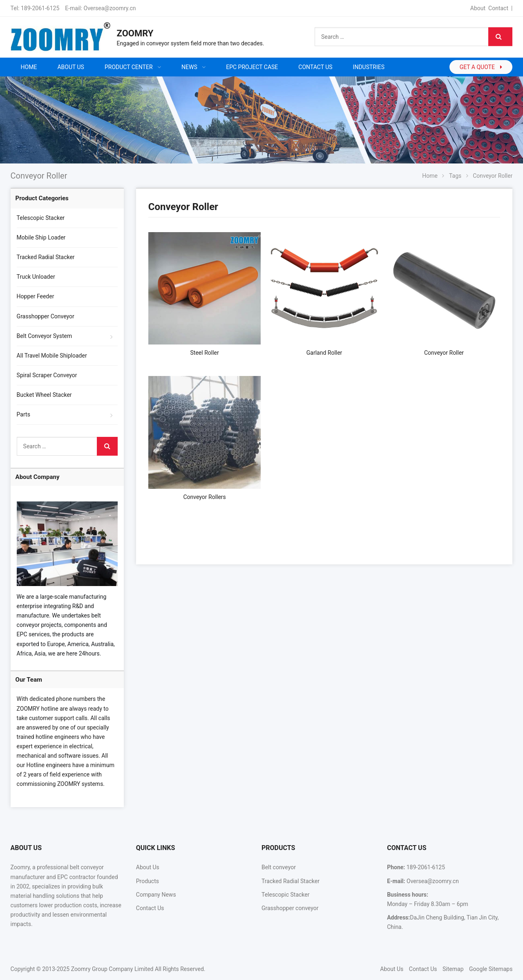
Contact (498, 8)
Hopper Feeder (36, 296)
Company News (156, 895)
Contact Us (150, 908)
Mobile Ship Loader (41, 237)
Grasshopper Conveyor (46, 316)
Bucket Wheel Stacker (44, 395)
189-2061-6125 (40, 8)
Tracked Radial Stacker (46, 257)
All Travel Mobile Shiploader (52, 356)
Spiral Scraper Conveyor (47, 375)
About (478, 8)
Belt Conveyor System (45, 336)
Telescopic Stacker (41, 218)
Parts (23, 414)
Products (148, 881)
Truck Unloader (36, 277)
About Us (148, 867)
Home (29, 67)
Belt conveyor (279, 867)
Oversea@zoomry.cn (110, 8)
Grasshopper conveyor (290, 908)
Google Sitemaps (491, 969)
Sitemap (453, 969)
